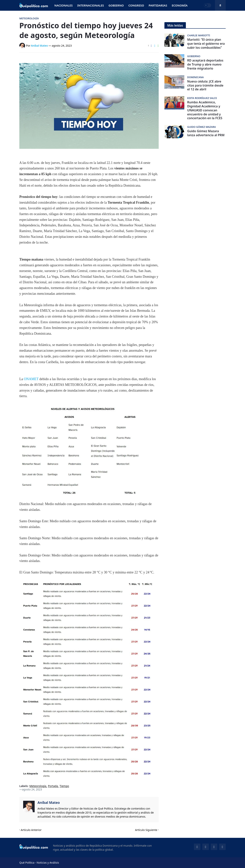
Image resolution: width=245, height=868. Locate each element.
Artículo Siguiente (146, 830)
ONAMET (31, 379)
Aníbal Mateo (49, 802)
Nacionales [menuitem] (63, 5)
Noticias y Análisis (48, 863)
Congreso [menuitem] (136, 5)
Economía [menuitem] (180, 5)
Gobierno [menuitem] (116, 5)
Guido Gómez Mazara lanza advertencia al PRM (206, 133)
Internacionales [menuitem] (90, 5)
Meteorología (38, 786)
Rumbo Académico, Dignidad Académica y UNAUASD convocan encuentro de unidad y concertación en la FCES (205, 110)
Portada (53, 786)
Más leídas (175, 25)
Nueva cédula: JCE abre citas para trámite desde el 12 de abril (205, 85)
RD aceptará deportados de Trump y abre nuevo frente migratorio (205, 64)
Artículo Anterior (31, 830)
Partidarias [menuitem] (158, 5)
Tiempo (64, 786)
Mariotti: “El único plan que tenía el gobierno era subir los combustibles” (206, 44)
